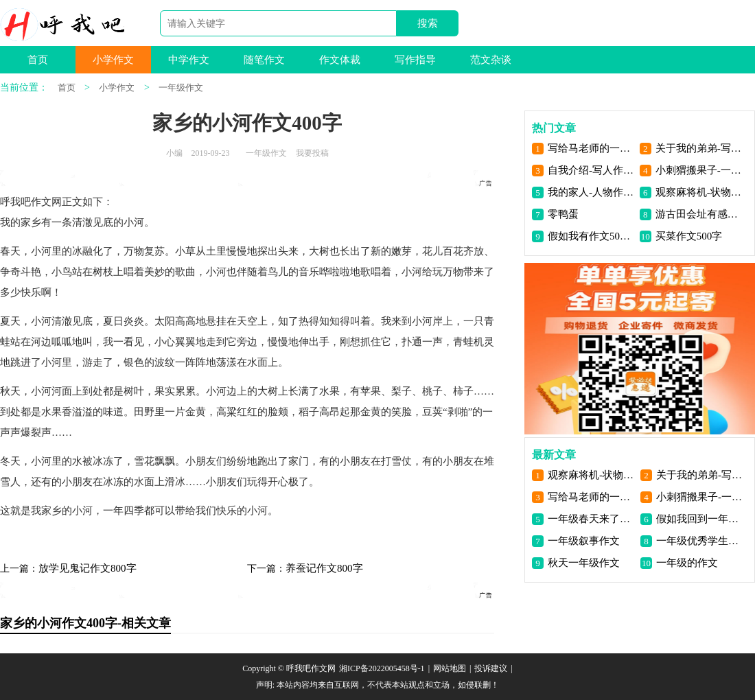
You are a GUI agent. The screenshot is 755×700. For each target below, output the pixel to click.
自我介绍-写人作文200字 (591, 170)
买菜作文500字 (689, 236)
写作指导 (415, 60)
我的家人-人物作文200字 (591, 192)
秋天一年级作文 (584, 563)
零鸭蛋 (563, 214)
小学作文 (113, 60)
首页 (38, 60)
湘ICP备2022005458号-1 (382, 668)
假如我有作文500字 (591, 236)
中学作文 (189, 60)
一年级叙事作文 (584, 541)
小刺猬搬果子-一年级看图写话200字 (699, 170)
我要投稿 (312, 153)
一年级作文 (181, 87)
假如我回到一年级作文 (700, 519)
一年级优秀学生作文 (700, 541)
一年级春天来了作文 (591, 519)
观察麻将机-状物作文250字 (699, 192)
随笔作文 (264, 60)
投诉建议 (491, 668)
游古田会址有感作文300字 (699, 214)
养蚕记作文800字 (324, 568)
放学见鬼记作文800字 (88, 568)
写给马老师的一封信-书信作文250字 (591, 148)
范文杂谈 (491, 60)
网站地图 (450, 668)
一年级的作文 (687, 563)
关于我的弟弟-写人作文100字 (699, 148)
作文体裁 (340, 60)
